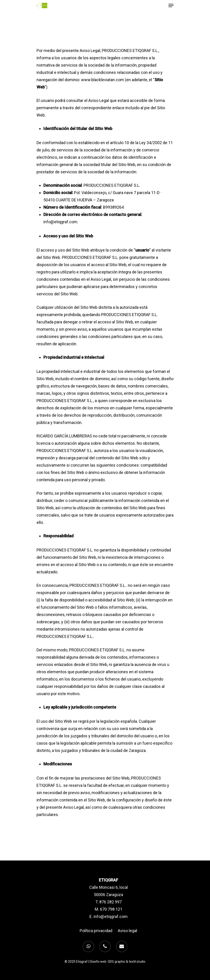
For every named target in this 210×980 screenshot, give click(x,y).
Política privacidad (96, 931)
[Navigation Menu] (171, 5)
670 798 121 (111, 909)
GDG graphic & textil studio (127, 962)
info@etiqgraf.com (111, 916)
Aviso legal (127, 931)
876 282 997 (110, 902)
